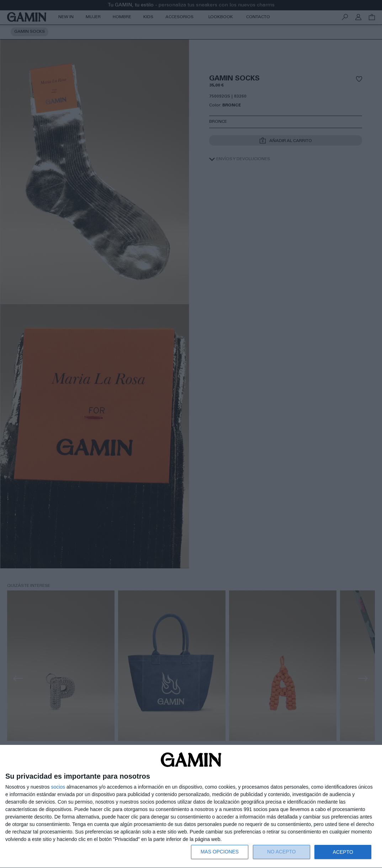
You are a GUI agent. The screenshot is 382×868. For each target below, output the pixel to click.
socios (58, 787)
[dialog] (191, 807)
